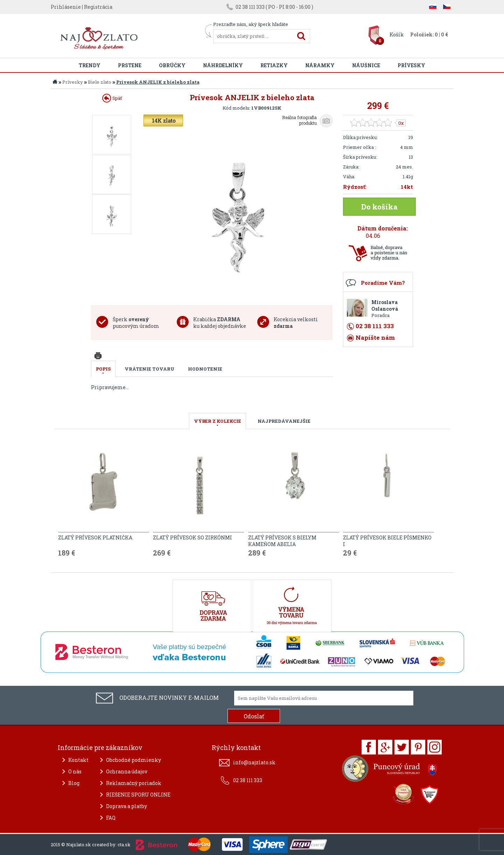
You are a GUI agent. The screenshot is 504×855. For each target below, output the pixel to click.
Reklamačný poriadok (134, 783)
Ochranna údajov (127, 771)
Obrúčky (172, 65)
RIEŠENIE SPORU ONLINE (138, 795)
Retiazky (274, 65)
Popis (103, 369)
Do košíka (379, 207)
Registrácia (98, 7)
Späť (112, 98)
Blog (74, 783)
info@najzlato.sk (254, 762)
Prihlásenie (66, 7)
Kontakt (78, 760)
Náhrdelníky (223, 65)
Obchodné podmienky (134, 760)
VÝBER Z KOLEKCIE (218, 421)
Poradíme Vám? (383, 283)
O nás (75, 771)
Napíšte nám (375, 337)
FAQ (111, 818)
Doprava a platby (127, 806)
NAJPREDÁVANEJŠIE (284, 421)
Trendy (90, 65)
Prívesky (411, 65)
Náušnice (366, 65)
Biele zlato (100, 82)
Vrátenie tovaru (149, 369)
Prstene (130, 65)
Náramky (320, 65)
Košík (397, 35)
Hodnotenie (205, 369)
